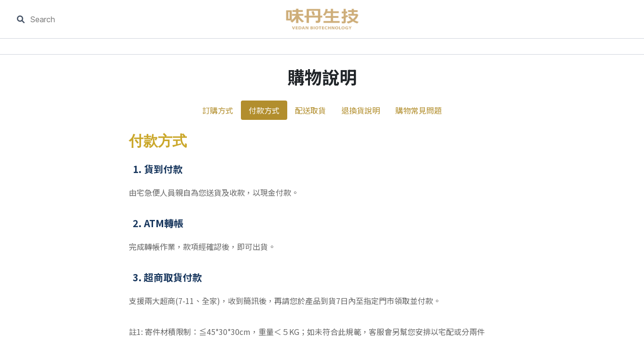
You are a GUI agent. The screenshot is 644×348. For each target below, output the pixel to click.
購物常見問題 (419, 110)
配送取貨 (310, 110)
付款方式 (264, 110)
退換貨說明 (361, 110)
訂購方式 (218, 110)
